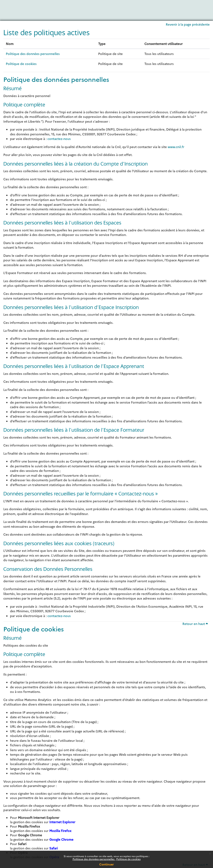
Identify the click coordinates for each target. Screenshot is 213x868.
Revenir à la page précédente (188, 24)
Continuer (106, 864)
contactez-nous (59, 139)
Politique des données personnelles (94, 859)
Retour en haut (195, 624)
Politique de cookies (128, 859)
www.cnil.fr (176, 147)
